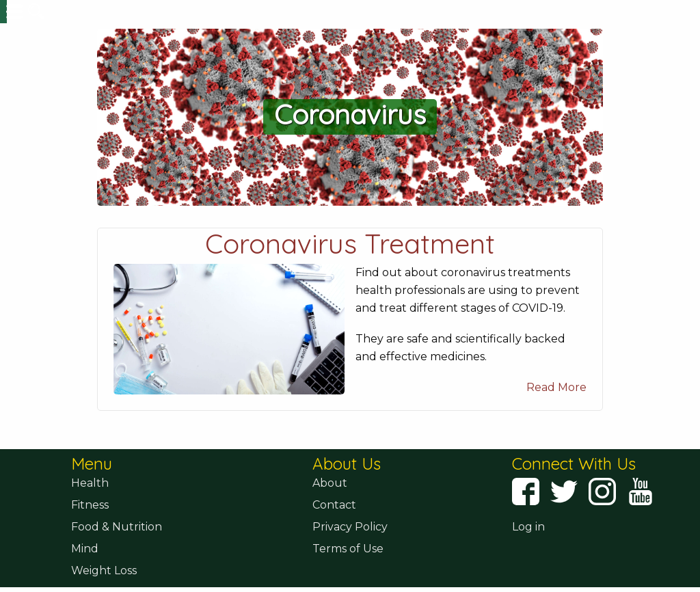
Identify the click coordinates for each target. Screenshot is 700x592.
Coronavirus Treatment (350, 262)
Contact (334, 523)
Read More (556, 406)
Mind (85, 567)
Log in (528, 545)
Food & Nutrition (117, 545)
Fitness (90, 523)
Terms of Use (348, 567)
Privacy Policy (350, 545)
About (330, 501)
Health (90, 501)
